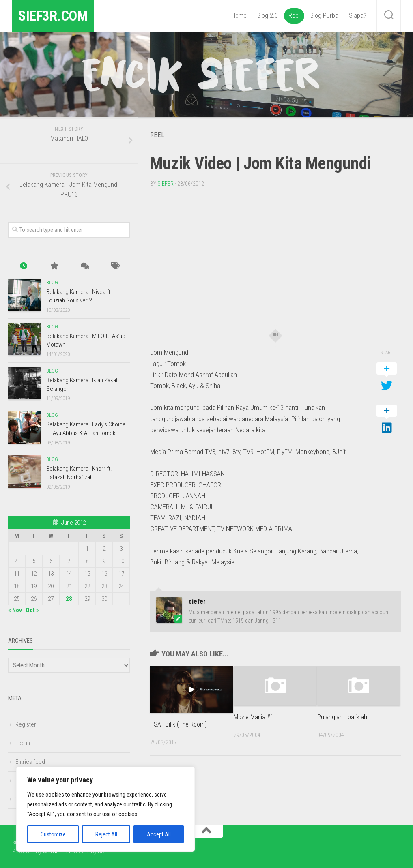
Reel (294, 16)
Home (239, 16)
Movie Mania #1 (255, 716)
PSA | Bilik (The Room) (180, 723)
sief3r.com (60, 16)
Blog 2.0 (268, 16)
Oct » (32, 610)
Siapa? (358, 16)
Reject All (106, 834)
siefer (166, 183)
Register (26, 724)
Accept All (159, 834)
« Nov (15, 610)
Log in (23, 743)
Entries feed (30, 762)
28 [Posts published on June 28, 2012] (69, 599)
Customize (53, 834)
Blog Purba (324, 16)
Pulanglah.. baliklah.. (344, 716)
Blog (52, 283)
